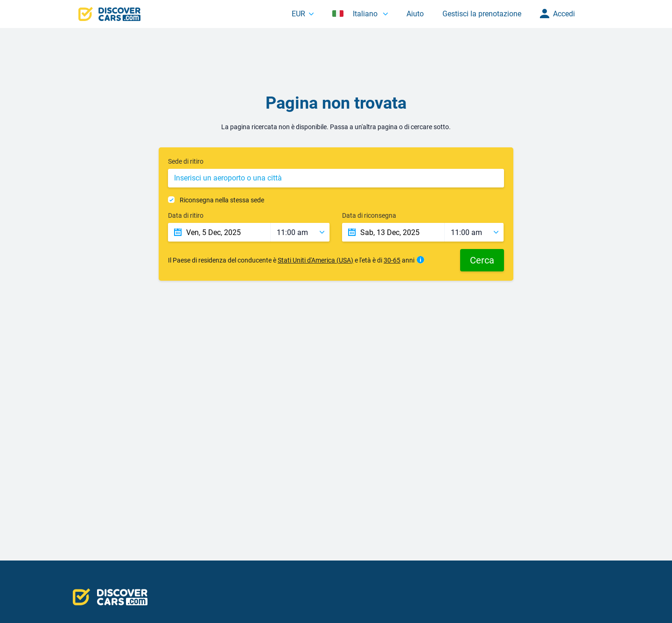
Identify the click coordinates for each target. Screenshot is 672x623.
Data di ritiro (186, 215)
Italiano (356, 14)
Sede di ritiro (186, 161)
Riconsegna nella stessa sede (222, 200)
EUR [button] (298, 14)
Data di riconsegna (369, 215)
